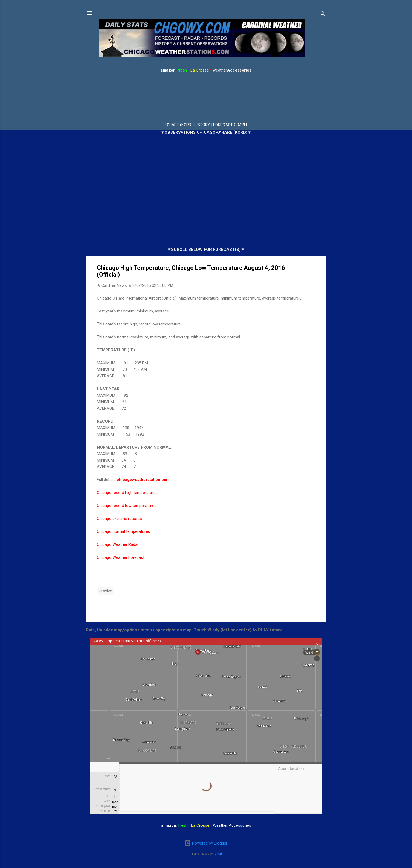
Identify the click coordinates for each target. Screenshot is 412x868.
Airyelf (218, 854)
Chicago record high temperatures (127, 493)
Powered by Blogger (206, 843)
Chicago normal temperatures (123, 531)
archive (106, 591)
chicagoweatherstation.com (143, 480)
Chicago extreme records (119, 519)
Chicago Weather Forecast (121, 557)
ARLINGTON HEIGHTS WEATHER (206, 98)
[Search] (323, 15)
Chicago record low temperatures (127, 506)
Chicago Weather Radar (118, 544)
